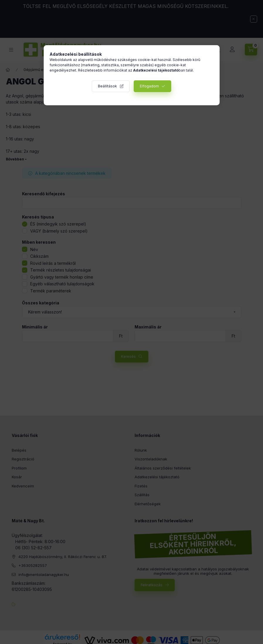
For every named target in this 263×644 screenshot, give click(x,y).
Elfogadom (149, 86)
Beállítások (107, 86)
